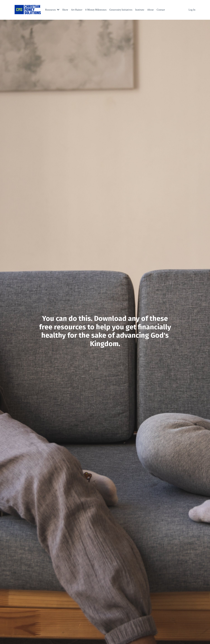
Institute (140, 10)
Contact (161, 10)
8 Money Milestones (96, 10)
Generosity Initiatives (121, 10)
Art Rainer (77, 10)
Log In (192, 10)
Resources (52, 10)
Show (65, 10)
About (150, 10)
